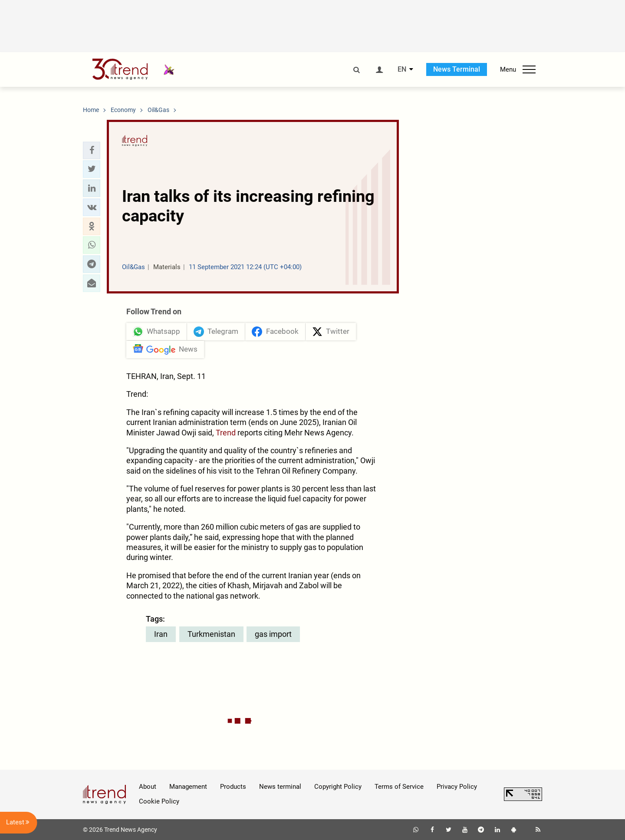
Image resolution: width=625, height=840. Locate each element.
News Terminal (457, 69)
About (148, 787)
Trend (226, 433)
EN (402, 69)
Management (188, 787)
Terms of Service (399, 787)
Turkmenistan (211, 634)
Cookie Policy (159, 801)
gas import (273, 634)
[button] (92, 150)
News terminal (280, 787)
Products (233, 787)
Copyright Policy (338, 787)
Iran (161, 634)
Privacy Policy (457, 787)
